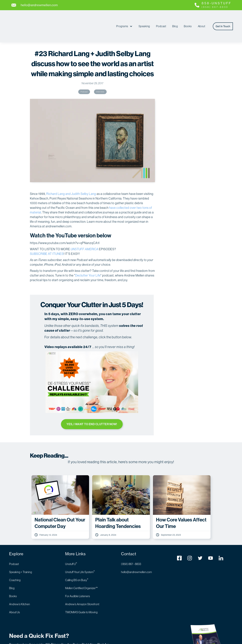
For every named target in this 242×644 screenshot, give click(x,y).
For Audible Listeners (78, 577)
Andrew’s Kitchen (20, 586)
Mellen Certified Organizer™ (81, 569)
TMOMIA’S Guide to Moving (81, 594)
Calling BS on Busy (77, 561)
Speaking (144, 17)
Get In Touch (223, 17)
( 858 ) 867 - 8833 (131, 545)
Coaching (15, 561)
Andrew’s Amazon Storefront (82, 586)
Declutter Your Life (88, 257)
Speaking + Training (21, 553)
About (202, 17)
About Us (15, 594)
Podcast (161, 17)
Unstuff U (71, 545)
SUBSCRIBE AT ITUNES (47, 236)
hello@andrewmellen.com (136, 553)
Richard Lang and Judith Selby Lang (71, 176)
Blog (175, 17)
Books (188, 17)
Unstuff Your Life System (80, 553)
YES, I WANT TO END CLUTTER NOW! (92, 406)
